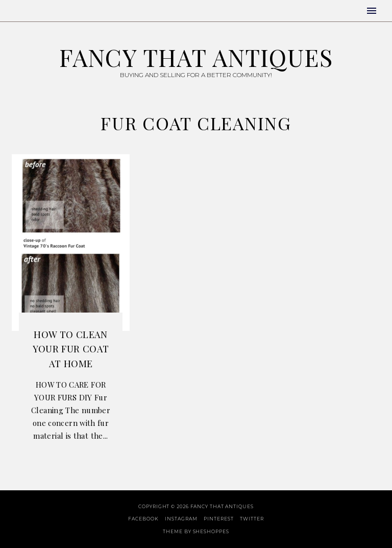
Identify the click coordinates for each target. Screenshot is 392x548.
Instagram (181, 519)
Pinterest (218, 519)
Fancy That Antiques (196, 57)
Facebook (143, 519)
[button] (372, 11)
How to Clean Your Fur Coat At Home (71, 349)
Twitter (252, 519)
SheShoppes (211, 531)
